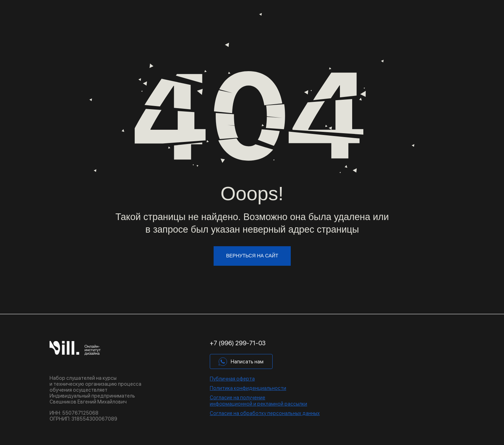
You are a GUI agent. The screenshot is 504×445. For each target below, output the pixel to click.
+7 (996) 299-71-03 (238, 343)
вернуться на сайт (252, 256)
